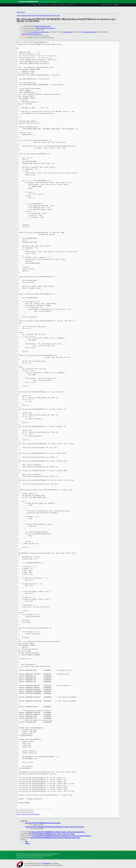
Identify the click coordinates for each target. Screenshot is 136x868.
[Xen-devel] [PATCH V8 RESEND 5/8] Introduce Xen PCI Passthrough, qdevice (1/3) (55, 838)
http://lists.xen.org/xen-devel (28, 814)
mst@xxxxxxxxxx (68, 32)
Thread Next (41, 16)
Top (18, 12)
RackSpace (47, 863)
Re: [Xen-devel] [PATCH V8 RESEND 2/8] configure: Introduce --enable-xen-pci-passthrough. (57, 832)
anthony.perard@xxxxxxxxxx (42, 26)
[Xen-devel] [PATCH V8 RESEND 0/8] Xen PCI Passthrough (43, 823)
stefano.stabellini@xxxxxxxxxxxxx (45, 28)
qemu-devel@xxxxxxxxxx (90, 32)
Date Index (48, 16)
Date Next (26, 16)
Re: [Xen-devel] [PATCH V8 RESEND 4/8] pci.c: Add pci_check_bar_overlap (52, 834)
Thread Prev (33, 16)
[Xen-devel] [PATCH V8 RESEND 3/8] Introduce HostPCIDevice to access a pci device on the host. (55, 827)
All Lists (22, 12)
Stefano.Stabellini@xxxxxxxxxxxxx (31, 34)
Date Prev (20, 16)
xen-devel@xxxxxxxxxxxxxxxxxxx (40, 32)
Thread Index (56, 16)
